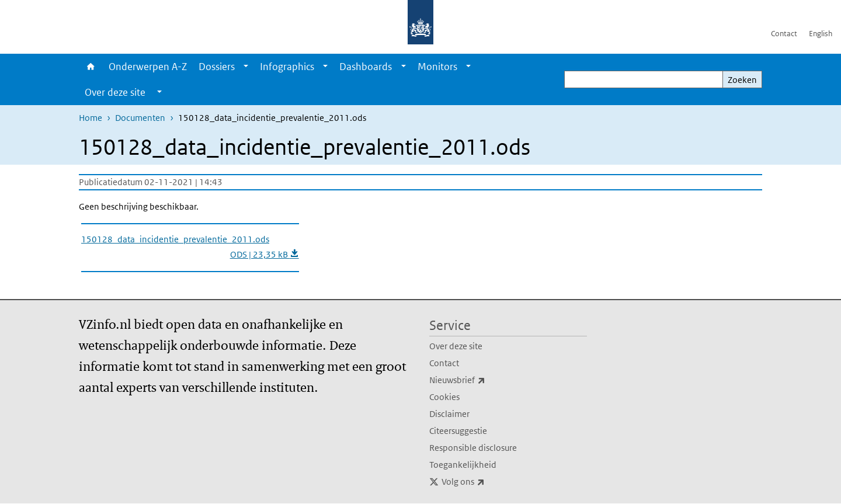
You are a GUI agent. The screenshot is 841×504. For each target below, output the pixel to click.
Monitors (437, 67)
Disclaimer (449, 414)
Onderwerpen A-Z (148, 67)
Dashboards (366, 67)
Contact (784, 34)
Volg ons (489, 482)
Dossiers (217, 67)
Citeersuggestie (458, 431)
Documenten (140, 118)
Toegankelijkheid (463, 465)
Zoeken (742, 80)
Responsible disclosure (473, 448)
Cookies (444, 397)
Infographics (287, 67)
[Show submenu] (246, 67)
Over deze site (456, 346)
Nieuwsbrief (483, 380)
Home (91, 67)
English (821, 34)
